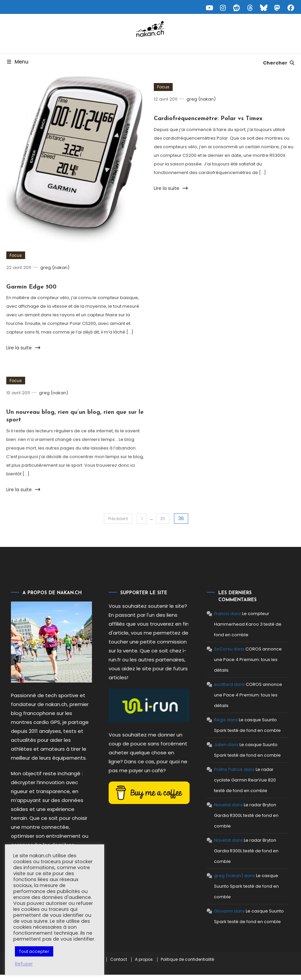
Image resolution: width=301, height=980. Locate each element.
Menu (17, 62)
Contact (119, 959)
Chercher (279, 63)
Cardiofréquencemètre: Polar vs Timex (208, 120)
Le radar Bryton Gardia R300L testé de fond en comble (230, 815)
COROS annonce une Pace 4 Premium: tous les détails (232, 660)
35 (163, 519)
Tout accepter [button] (34, 951)
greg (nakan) (55, 268)
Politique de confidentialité (187, 959)
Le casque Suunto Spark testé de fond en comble (230, 886)
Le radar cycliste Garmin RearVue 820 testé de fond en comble (229, 780)
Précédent (118, 519)
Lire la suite (23, 349)
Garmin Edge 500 (31, 288)
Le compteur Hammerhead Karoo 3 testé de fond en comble (232, 624)
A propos (144, 959)
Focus (16, 256)
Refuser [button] (24, 964)
